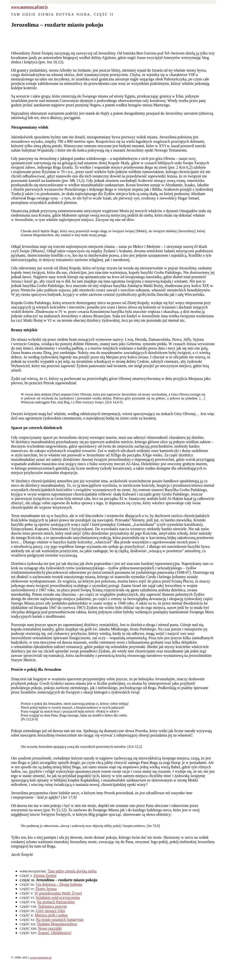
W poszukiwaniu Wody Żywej (58, 893)
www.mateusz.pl (41, 957)
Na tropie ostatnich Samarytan (60, 919)
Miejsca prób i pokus (51, 915)
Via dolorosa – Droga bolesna (59, 884)
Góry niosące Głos (51, 911)
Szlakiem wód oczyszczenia (58, 897)
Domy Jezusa (46, 889)
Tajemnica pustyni (52, 906)
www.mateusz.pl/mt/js (29, 7)
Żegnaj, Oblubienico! (55, 933)
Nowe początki (50, 928)
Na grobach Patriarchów (56, 902)
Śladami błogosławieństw (57, 924)
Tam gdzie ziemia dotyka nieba (72, 871)
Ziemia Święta (45, 875)
